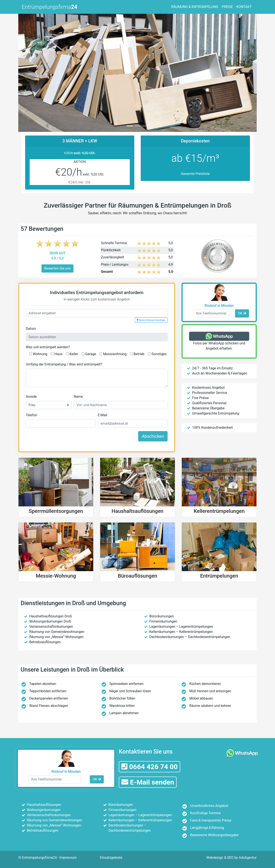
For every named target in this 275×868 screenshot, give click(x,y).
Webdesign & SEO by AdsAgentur (231, 858)
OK (242, 313)
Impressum (68, 858)
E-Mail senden (148, 782)
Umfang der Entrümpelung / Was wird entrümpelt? (64, 364)
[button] (36, 72)
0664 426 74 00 (150, 767)
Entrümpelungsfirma (50, 7)
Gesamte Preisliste (195, 174)
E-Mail (102, 415)
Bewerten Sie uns (57, 268)
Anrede (31, 397)
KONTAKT (244, 7)
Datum (31, 329)
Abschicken (153, 436)
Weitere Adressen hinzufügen (151, 320)
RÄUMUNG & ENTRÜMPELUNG (195, 7)
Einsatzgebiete (111, 858)
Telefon (31, 415)
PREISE (227, 7)
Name (78, 397)
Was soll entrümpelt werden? (48, 347)
